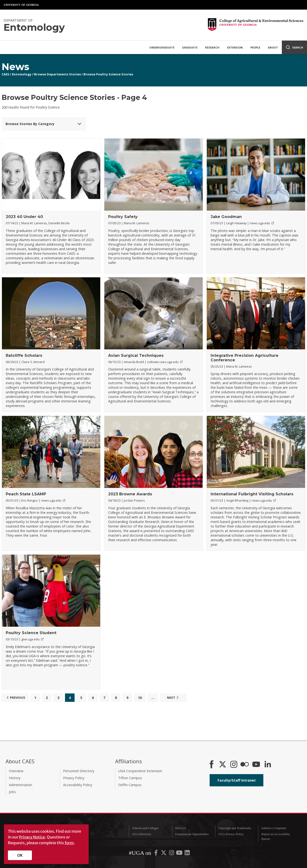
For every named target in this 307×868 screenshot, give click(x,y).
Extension (235, 47)
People (255, 47)
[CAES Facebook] (212, 765)
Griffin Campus (130, 785)
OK (20, 855)
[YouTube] (256, 765)
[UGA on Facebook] (156, 854)
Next (173, 698)
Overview (16, 771)
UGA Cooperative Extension (140, 771)
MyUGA (181, 828)
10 (140, 698)
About (273, 47)
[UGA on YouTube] (180, 854)
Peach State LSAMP (26, 494)
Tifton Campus (130, 778)
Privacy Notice (32, 837)
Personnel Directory (79, 771)
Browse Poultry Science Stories (108, 74)
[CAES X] (223, 765)
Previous (15, 698)
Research (212, 47)
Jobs (12, 792)
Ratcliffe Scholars (24, 355)
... (153, 698)
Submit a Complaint (274, 828)
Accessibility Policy (78, 785)
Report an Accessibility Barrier (276, 836)
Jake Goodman (226, 217)
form (69, 843)
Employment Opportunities (192, 834)
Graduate (190, 47)
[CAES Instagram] (234, 765)
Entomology (22, 74)
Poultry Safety (123, 217)
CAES (6, 74)
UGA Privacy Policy (231, 834)
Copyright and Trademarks (235, 828)
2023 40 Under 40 (24, 217)
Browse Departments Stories (57, 74)
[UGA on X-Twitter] (164, 854)
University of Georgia (22, 5)
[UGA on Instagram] (172, 854)
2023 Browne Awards (130, 494)
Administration (21, 785)
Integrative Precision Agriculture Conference (245, 358)
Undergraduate (162, 47)
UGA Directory (142, 834)
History (15, 778)
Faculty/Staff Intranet (237, 780)
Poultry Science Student (31, 633)
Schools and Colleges (145, 828)
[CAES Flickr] (245, 765)
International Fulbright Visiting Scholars (252, 494)
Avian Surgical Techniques (136, 355)
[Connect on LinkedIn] (268, 765)
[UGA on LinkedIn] (187, 854)
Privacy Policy (74, 778)
